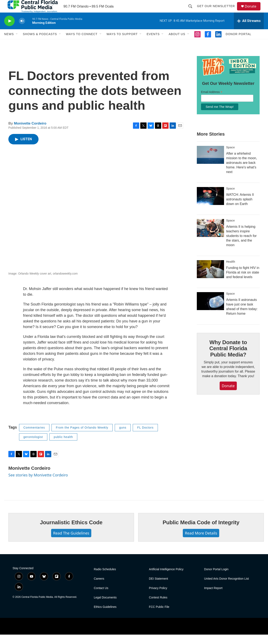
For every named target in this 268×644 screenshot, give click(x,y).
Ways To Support (122, 43)
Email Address (212, 101)
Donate (253, 11)
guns (123, 437)
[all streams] (249, 30)
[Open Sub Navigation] (17, 43)
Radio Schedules (105, 579)
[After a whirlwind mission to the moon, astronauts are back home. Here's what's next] (210, 164)
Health (231, 271)
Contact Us (101, 598)
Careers (99, 588)
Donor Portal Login (216, 579)
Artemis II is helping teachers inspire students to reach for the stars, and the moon (241, 245)
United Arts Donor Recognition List (227, 588)
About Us (177, 43)
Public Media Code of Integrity (201, 532)
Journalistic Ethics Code (71, 532)
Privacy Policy (158, 598)
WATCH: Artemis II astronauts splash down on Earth (240, 209)
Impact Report (213, 598)
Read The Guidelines (71, 542)
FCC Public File (159, 616)
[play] (9, 30)
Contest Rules (158, 607)
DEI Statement (158, 588)
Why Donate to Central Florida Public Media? (228, 358)
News (9, 43)
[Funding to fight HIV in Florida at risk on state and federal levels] (210, 279)
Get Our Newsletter (218, 11)
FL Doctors (145, 437)
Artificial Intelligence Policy (166, 579)
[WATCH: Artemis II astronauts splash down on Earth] (210, 205)
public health (63, 446)
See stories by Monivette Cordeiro (38, 484)
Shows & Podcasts (40, 43)
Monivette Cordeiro (30, 133)
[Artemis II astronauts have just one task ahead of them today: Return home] (210, 311)
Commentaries (34, 437)
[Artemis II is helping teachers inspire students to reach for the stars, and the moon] (210, 237)
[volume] (22, 30)
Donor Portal (239, 43)
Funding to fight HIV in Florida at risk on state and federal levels (243, 282)
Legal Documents (105, 607)
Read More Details (201, 542)
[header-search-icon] (192, 11)
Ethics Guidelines (105, 616)
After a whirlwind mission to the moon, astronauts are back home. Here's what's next (242, 172)
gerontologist (33, 446)
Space (230, 157)
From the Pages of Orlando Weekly (82, 437)
